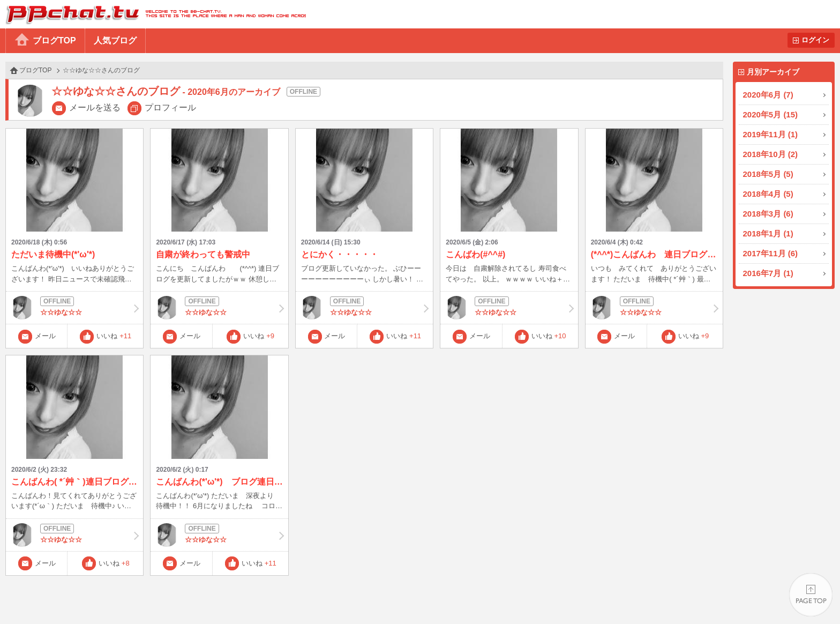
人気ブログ (115, 40)
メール (45, 336)
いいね (114, 336)
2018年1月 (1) (768, 233)
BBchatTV (153, 14)
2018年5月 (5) (768, 174)
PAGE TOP (811, 595)
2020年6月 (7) (768, 95)
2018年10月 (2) (771, 154)
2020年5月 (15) (771, 114)
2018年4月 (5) (768, 194)
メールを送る (95, 107)
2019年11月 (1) (771, 134)
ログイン (815, 40)
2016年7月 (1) (768, 273)
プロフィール (170, 107)
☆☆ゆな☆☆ (74, 308)
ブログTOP (54, 40)
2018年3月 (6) (768, 214)
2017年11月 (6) (771, 253)
